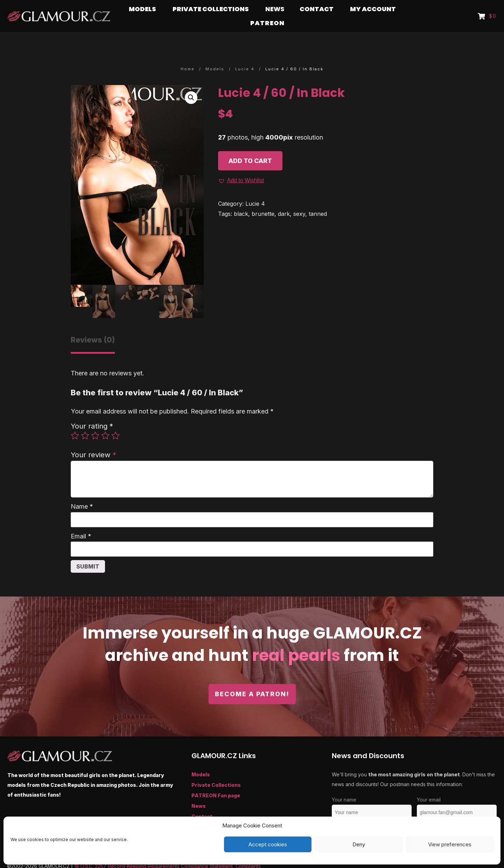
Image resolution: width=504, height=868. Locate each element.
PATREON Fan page (216, 782)
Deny (359, 844)
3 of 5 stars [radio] (95, 422)
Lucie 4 (255, 190)
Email (81, 523)
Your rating (92, 412)
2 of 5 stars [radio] (85, 422)
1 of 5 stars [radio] (75, 422)
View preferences (450, 844)
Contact (202, 803)
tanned (318, 200)
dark (284, 200)
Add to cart (250, 147)
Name (82, 493)
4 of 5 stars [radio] (105, 422)
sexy (299, 200)
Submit (88, 553)
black (241, 200)
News (199, 792)
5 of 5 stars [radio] (115, 422)
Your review (93, 441)
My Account (207, 813)
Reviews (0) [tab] (93, 326)
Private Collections (216, 771)
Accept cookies (268, 844)
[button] (191, 84)
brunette (263, 200)
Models (201, 761)
